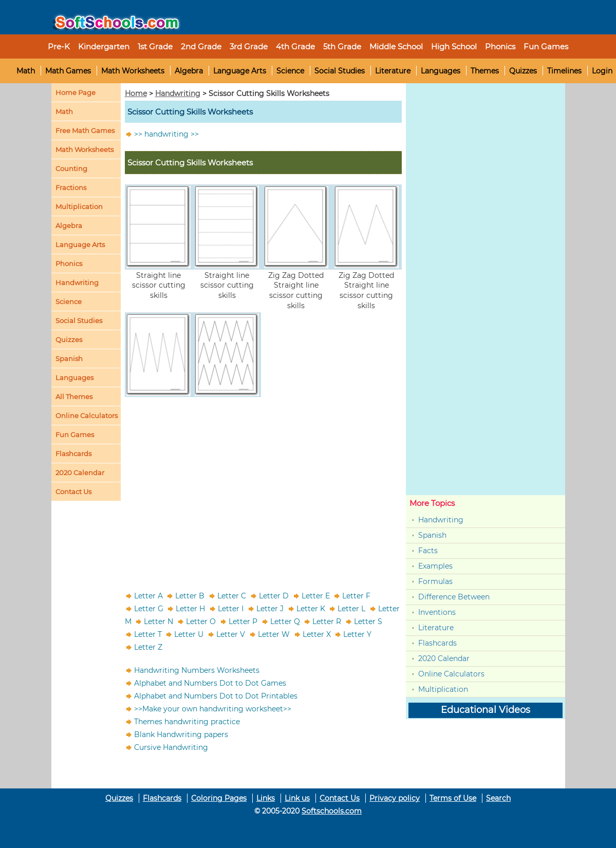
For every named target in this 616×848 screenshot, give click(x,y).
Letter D (274, 596)
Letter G (149, 609)
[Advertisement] (263, 487)
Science (290, 71)
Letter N (158, 621)
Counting (71, 168)
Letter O (201, 621)
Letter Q (285, 621)
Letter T (148, 634)
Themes (485, 71)
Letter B (190, 596)
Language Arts (240, 71)
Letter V (231, 634)
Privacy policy (395, 798)
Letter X (317, 634)
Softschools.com (332, 811)
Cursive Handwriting (171, 747)
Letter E (316, 596)
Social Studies (340, 71)
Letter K (311, 609)
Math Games (68, 71)
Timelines (564, 71)
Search (498, 798)
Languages (441, 71)
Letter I (231, 609)
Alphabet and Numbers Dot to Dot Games (210, 683)
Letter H (190, 609)
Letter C (232, 596)
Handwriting (77, 282)
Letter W (274, 634)
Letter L (351, 609)
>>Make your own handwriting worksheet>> (213, 709)
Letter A (148, 596)
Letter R (327, 621)
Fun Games (546, 46)
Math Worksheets (133, 71)
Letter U (189, 634)
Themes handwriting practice (187, 722)
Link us (297, 798)
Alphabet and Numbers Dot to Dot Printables (216, 696)
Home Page (76, 92)
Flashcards (437, 643)
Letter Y (357, 634)
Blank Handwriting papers (181, 734)
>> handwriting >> (166, 134)
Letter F (356, 596)
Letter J (270, 609)
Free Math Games (85, 130)
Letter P (243, 621)
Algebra (189, 71)
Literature (393, 71)
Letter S (368, 621)
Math (26, 71)
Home (136, 93)
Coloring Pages (219, 798)
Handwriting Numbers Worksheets (197, 670)
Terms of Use (453, 798)
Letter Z (148, 647)
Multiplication (79, 206)
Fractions (71, 187)
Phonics (69, 263)
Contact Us (340, 798)
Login (602, 71)
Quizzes (523, 71)
